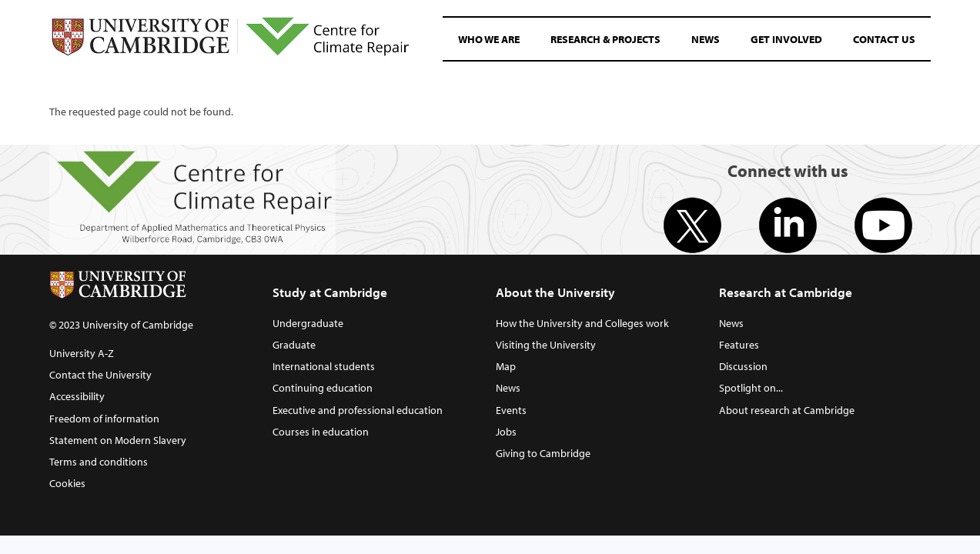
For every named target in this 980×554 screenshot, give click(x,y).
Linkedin (788, 226)
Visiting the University (546, 344)
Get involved (786, 39)
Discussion (743, 366)
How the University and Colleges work (582, 323)
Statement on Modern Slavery (118, 440)
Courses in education (321, 431)
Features (739, 344)
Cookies (67, 483)
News (706, 39)
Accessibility (77, 396)
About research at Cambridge (787, 410)
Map (506, 366)
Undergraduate (308, 323)
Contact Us (884, 39)
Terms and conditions (99, 461)
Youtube (883, 226)
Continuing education (323, 387)
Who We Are (489, 39)
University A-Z (82, 353)
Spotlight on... (751, 387)
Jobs (506, 431)
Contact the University (100, 374)
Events (511, 410)
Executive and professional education (358, 410)
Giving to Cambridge (543, 453)
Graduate (294, 344)
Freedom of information (104, 418)
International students (324, 366)
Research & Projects (605, 39)
